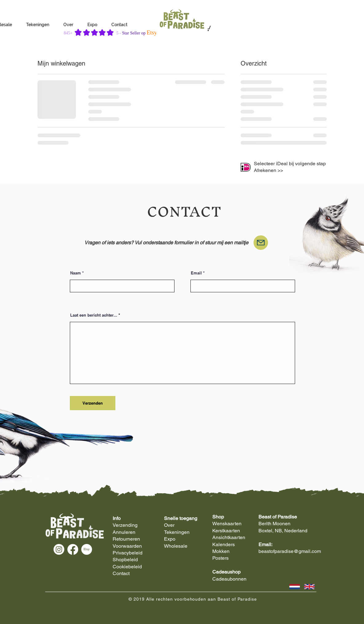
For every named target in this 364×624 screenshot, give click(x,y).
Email (196, 273)
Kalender (222, 544)
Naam (76, 273)
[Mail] (261, 243)
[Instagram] (59, 549)
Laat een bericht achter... (94, 315)
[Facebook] (73, 549)
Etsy (152, 32)
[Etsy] (87, 549)
